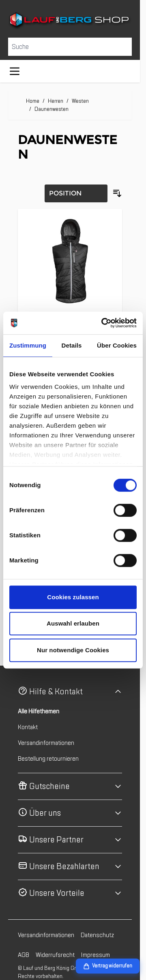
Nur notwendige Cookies (73, 650)
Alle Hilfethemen (39, 711)
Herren (56, 101)
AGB (24, 955)
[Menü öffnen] (15, 71)
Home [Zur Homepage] (33, 101)
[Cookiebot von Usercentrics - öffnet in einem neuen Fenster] (103, 323)
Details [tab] (72, 345)
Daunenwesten (52, 109)
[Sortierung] (76, 193)
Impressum (96, 955)
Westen (80, 101)
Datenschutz (97, 935)
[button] (70, 692)
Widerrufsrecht (55, 955)
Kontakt (28, 727)
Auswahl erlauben (73, 623)
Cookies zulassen (73, 597)
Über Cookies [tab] (117, 345)
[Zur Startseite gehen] (70, 21)
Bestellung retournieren (48, 759)
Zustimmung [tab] (28, 345)
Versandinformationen (46, 743)
